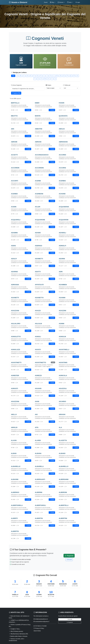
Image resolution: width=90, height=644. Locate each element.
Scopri (28, 110)
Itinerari (61, 2)
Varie (70, 2)
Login (78, 2)
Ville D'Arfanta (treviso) (16, 631)
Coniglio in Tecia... (15, 629)
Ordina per (67, 85)
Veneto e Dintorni (18, 2)
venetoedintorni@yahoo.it (41, 622)
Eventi (46, 2)
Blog (52, 2)
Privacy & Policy (39, 628)
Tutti (13, 76)
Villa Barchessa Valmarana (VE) (18, 634)
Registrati (69, 556)
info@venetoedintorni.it (41, 619)
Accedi (69, 560)
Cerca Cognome (16, 85)
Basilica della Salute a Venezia (18, 636)
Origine (48, 85)
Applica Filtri (16, 93)
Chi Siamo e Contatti (40, 626)
